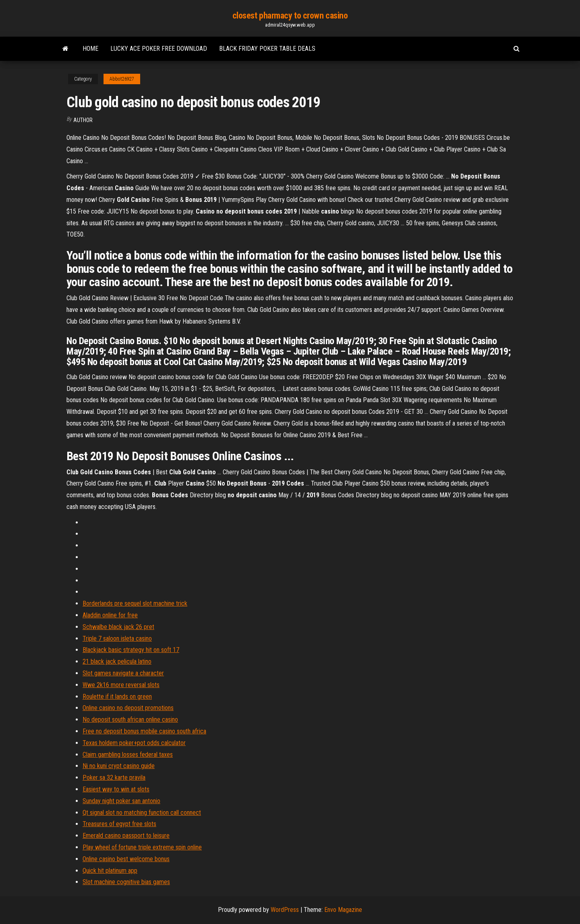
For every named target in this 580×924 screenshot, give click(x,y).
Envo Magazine (343, 910)
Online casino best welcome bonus (126, 859)
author (83, 120)
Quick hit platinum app (110, 871)
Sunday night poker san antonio (121, 801)
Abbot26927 (122, 79)
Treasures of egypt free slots (119, 824)
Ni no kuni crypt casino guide (119, 766)
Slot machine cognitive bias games (126, 882)
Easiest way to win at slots (116, 789)
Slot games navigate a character (123, 673)
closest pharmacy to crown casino (290, 16)
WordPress (285, 910)
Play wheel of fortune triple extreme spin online (142, 847)
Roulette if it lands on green (117, 697)
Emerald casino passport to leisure (126, 836)
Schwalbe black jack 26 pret (118, 627)
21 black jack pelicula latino (117, 661)
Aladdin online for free (110, 615)
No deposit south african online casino (130, 719)
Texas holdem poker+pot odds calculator (134, 743)
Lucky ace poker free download (159, 49)
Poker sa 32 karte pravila (114, 778)
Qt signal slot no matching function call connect (142, 813)
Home (90, 49)
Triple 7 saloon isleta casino (117, 638)
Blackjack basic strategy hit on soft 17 (131, 650)
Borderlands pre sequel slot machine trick (135, 603)
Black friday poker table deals (267, 49)
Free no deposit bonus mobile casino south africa (144, 731)
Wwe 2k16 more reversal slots (121, 685)
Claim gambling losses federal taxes (128, 755)
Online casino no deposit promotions (128, 708)
